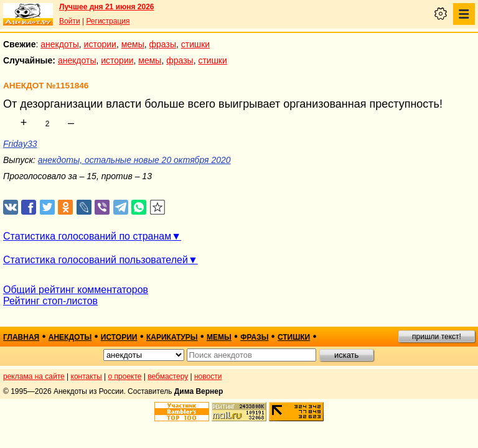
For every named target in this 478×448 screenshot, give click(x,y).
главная (21, 337)
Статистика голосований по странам (87, 236)
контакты (87, 376)
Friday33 (20, 144)
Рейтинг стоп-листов (50, 301)
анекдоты (60, 44)
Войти (70, 21)
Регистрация (108, 21)
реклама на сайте (34, 376)
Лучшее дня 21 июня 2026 (107, 7)
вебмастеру (168, 376)
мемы (133, 44)
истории (100, 44)
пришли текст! (437, 337)
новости (208, 376)
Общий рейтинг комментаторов (76, 290)
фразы (163, 44)
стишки (195, 44)
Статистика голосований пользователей (96, 260)
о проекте (125, 376)
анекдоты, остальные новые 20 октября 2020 (134, 160)
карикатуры (172, 337)
